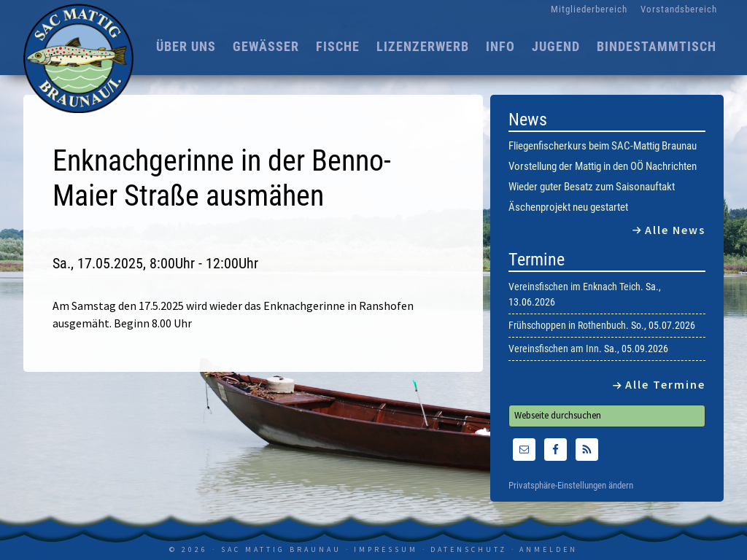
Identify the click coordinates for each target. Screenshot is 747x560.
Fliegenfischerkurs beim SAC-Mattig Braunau (603, 146)
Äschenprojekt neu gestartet (568, 207)
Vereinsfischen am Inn (554, 349)
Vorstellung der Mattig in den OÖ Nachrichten (603, 166)
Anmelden (549, 549)
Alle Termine (665, 384)
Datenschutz (469, 549)
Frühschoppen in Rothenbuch (567, 325)
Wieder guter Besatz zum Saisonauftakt (592, 187)
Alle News (675, 230)
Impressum (386, 549)
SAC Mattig (82, 58)
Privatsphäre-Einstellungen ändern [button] (571, 486)
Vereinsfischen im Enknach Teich (574, 287)
